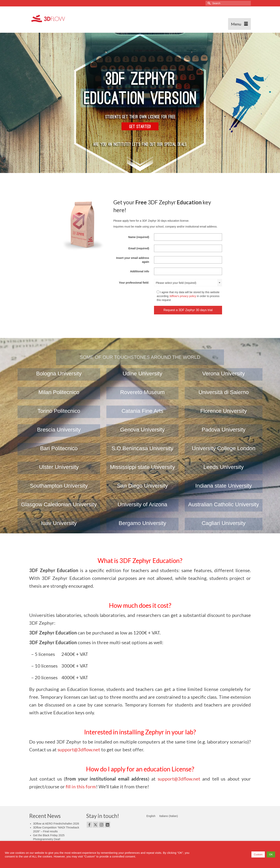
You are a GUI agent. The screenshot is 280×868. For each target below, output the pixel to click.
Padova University (224, 430)
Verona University (224, 374)
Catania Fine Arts (142, 411)
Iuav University (59, 523)
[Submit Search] (208, 3)
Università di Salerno (224, 392)
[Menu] (239, 24)
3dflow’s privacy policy (183, 296)
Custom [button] (258, 854)
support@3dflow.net (79, 749)
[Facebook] (89, 825)
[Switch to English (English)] (151, 816)
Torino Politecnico (59, 411)
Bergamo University (142, 523)
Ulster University (59, 467)
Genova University (142, 430)
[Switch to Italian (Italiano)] (169, 816)
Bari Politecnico (59, 448)
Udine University (143, 374)
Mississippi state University (142, 467)
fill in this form (81, 786)
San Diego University (142, 486)
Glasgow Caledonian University (59, 504)
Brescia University (59, 430)
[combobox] (188, 283)
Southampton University (59, 486)
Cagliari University (224, 523)
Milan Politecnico (59, 392)
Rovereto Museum (142, 392)
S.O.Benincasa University (142, 448)
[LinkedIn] (108, 825)
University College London (224, 448)
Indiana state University (224, 486)
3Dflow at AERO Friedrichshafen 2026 (56, 824)
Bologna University (59, 374)
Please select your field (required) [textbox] (176, 283)
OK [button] (271, 854)
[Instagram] (101, 825)
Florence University (224, 411)
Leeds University (224, 467)
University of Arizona (142, 504)
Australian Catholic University (224, 504)
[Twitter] (95, 825)
